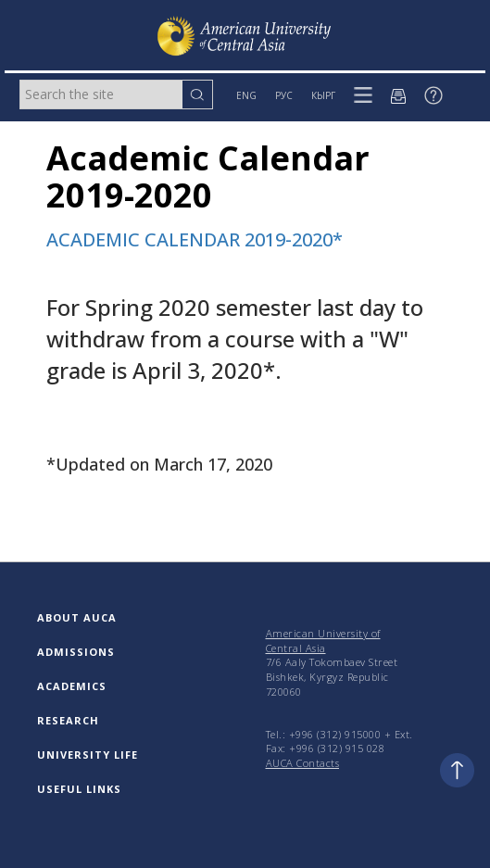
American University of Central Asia (323, 641)
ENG (246, 95)
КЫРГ (323, 95)
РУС (284, 95)
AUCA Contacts (303, 763)
